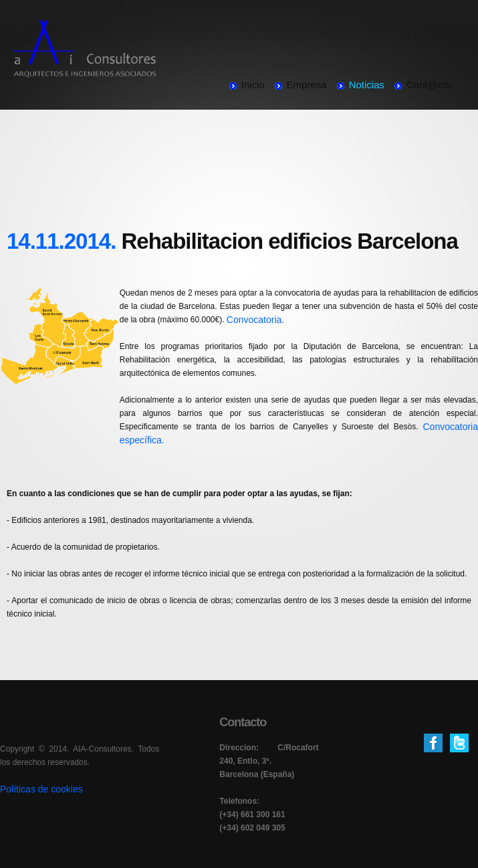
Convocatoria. (255, 320)
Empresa (307, 85)
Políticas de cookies (41, 789)
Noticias (367, 85)
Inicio (253, 85)
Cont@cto (429, 85)
